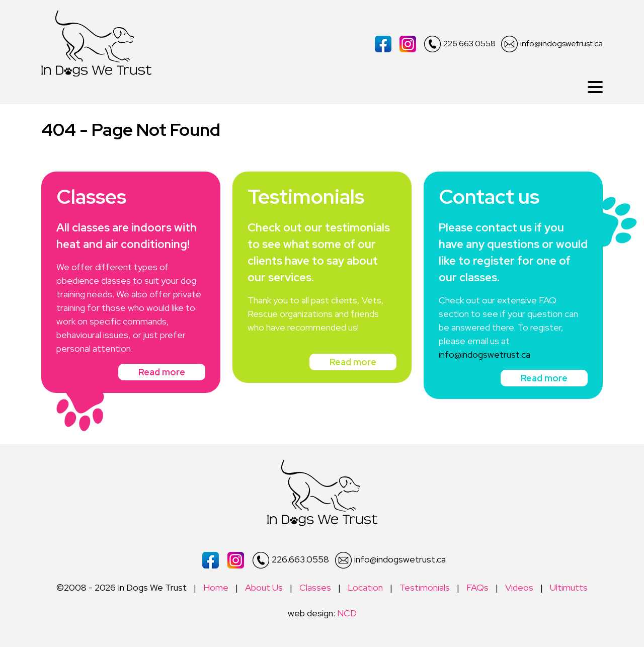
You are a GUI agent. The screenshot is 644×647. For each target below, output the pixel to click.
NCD (347, 613)
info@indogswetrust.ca (552, 44)
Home (216, 587)
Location (365, 587)
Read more (162, 372)
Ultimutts (569, 587)
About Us (264, 587)
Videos (519, 587)
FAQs (477, 587)
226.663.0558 (460, 44)
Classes (315, 587)
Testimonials (425, 587)
